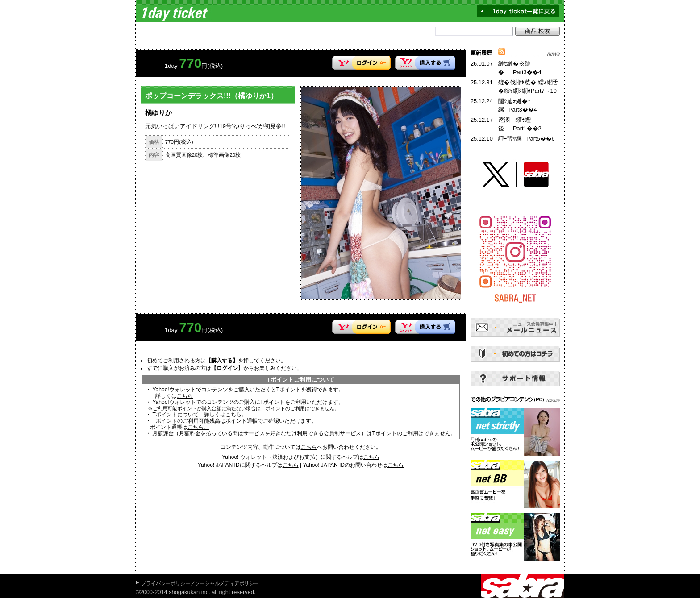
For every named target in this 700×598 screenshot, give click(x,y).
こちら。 (236, 415)
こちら (185, 396)
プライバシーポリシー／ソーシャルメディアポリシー (200, 583)
